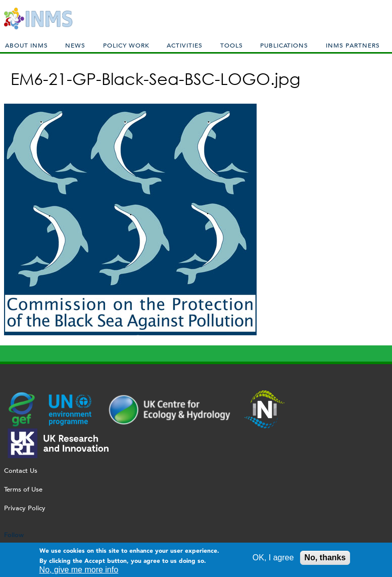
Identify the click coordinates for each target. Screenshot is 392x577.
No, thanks (325, 559)
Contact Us (21, 471)
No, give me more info (79, 572)
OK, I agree (273, 559)
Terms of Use (23, 489)
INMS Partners (353, 45)
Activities (185, 45)
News (75, 45)
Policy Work (126, 45)
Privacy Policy (25, 508)
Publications (284, 45)
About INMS (27, 45)
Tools (232, 45)
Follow (14, 535)
